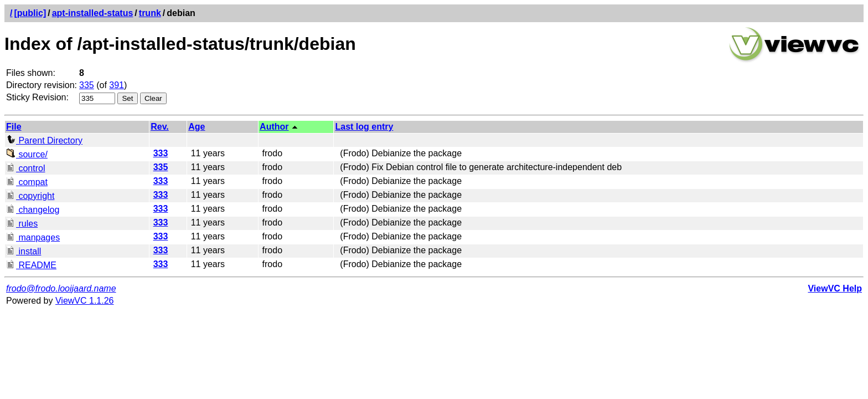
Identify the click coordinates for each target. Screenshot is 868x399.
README (31, 265)
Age (197, 127)
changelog (33, 210)
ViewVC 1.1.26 (85, 301)
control (25, 168)
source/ (27, 154)
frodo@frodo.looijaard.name (61, 288)
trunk (150, 13)
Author (274, 127)
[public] (30, 13)
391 (117, 85)
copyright (30, 196)
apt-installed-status (93, 13)
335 (87, 85)
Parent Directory (44, 140)
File (14, 127)
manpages (33, 237)
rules (22, 224)
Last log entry (364, 127)
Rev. (160, 127)
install (24, 251)
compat (27, 182)
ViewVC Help (835, 288)
